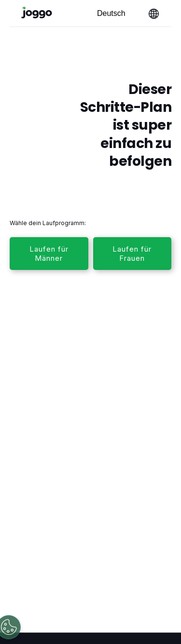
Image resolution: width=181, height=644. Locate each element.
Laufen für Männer (49, 254)
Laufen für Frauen (132, 254)
